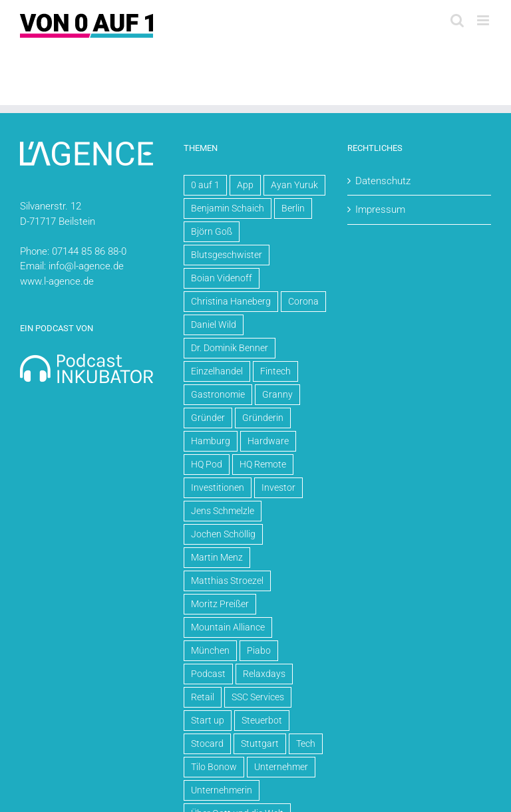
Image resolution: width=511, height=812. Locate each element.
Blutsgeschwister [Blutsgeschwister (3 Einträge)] (227, 255)
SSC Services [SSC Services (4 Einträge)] (258, 697)
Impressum (380, 209)
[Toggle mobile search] (457, 20)
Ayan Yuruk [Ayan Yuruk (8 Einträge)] (294, 185)
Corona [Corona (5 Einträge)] (303, 301)
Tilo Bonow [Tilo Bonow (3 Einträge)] (214, 767)
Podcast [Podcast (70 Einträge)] (208, 674)
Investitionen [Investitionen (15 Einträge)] (218, 487)
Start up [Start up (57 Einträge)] (208, 720)
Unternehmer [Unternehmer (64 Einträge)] (281, 767)
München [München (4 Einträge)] (210, 650)
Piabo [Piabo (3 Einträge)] (259, 650)
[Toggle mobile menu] (484, 20)
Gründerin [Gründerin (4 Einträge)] (263, 418)
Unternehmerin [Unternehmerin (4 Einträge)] (222, 790)
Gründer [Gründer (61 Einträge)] (208, 418)
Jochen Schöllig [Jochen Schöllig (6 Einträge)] (223, 534)
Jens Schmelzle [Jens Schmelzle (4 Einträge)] (223, 511)
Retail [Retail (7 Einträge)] (203, 697)
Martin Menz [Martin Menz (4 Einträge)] (217, 557)
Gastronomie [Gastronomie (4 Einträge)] (218, 394)
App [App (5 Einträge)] (245, 185)
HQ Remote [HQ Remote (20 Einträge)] (263, 464)
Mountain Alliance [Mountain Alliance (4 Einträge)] (228, 627)
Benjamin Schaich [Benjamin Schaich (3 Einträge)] (228, 208)
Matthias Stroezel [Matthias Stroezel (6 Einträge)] (227, 581)
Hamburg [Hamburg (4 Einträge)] (211, 441)
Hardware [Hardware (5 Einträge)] (268, 441)
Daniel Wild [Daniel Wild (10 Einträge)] (214, 325)
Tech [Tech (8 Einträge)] (306, 744)
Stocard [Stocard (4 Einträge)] (207, 744)
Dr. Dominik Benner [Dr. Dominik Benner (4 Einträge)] (230, 348)
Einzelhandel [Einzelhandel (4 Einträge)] (217, 371)
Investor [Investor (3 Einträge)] (278, 487)
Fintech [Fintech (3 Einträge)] (275, 371)
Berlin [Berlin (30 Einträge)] (293, 208)
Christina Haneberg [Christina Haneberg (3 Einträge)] (231, 301)
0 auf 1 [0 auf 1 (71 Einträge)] (205, 185)
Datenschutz (383, 181)
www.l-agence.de (57, 281)
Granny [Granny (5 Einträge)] (277, 394)
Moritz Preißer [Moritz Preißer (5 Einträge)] (220, 604)
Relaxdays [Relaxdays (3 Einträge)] (264, 674)
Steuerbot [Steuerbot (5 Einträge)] (262, 720)
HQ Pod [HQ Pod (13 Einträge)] (207, 464)
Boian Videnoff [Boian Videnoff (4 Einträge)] (222, 278)
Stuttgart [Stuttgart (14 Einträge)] (260, 744)
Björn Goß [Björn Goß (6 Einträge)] (212, 231)
